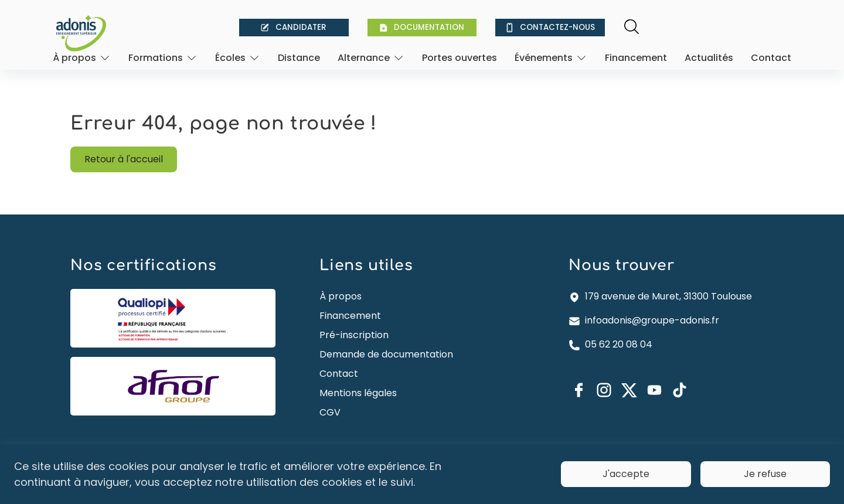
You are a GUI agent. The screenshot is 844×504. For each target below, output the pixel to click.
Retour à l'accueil (124, 159)
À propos (341, 296)
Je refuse (765, 474)
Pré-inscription (354, 335)
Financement (636, 58)
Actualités (709, 58)
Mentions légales (358, 393)
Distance (299, 58)
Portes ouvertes (460, 58)
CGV (330, 412)
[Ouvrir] (82, 58)
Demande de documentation (386, 354)
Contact (771, 58)
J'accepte (626, 474)
